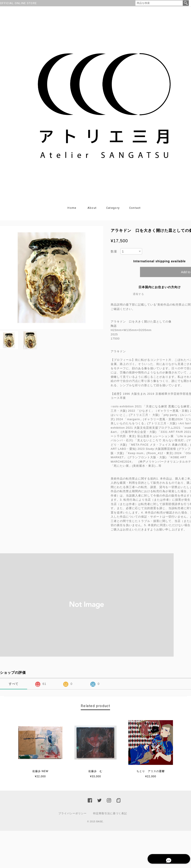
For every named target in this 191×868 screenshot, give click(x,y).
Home (72, 211)
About (92, 211)
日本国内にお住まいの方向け (160, 290)
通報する (138, 297)
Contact (135, 211)
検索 (186, 3)
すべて (14, 687)
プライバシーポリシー (72, 816)
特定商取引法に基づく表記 (110, 816)
